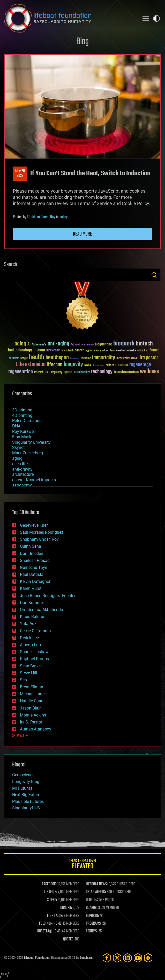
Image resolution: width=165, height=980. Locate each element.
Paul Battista (32, 574)
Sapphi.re (86, 958)
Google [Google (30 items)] (24, 359)
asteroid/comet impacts (34, 480)
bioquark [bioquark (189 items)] (124, 344)
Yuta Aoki (29, 624)
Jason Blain (31, 708)
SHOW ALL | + (20, 736)
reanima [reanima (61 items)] (122, 365)
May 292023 (20, 174)
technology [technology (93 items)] (102, 372)
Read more (82, 234)
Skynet (18, 447)
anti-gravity (22, 469)
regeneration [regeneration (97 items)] (21, 372)
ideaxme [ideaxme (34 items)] (86, 359)
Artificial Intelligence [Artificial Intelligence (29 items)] (82, 345)
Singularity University (31, 442)
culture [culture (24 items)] (105, 351)
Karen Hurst (31, 588)
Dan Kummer (32, 603)
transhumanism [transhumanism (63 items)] (126, 372)
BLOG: (90, 900)
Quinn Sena (31, 546)
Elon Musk (22, 437)
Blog (82, 42)
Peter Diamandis (27, 421)
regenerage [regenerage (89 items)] (140, 365)
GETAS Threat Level (82, 865)
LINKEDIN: (51, 892)
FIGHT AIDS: (55, 916)
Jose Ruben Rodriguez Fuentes (48, 596)
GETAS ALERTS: (96, 892)
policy (63, 217)
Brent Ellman (32, 687)
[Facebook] (107, 958)
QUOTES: (69, 939)
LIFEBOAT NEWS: (97, 884)
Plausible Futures (28, 801)
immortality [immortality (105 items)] (104, 358)
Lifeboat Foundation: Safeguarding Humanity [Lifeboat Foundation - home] (70, 18)
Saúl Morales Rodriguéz (42, 532)
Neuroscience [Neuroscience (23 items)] (99, 366)
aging (17, 458)
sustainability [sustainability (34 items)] (82, 373)
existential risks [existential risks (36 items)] (126, 351)
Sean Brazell (31, 666)
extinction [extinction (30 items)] (143, 351)
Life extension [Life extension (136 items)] (31, 365)
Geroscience (23, 775)
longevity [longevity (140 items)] (73, 365)
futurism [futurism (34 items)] (14, 359)
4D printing (22, 415)
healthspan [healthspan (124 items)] (57, 358)
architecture (23, 474)
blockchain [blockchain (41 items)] (53, 351)
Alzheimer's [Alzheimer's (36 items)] (39, 345)
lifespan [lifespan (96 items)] (55, 365)
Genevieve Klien (34, 525)
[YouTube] (138, 958)
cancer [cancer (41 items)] (79, 351)
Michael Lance (33, 694)
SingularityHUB (26, 808)
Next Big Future (26, 795)
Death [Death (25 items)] (112, 351)
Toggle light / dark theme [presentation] (156, 18)
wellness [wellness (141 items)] (149, 372)
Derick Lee (29, 638)
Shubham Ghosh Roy (41, 217)
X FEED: (52, 900)
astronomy (22, 485)
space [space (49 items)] (68, 372)
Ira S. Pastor (31, 722)
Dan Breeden (32, 553)
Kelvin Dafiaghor (35, 581)
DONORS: (66, 908)
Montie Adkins (33, 715)
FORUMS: (92, 931)
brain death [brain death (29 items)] (67, 351)
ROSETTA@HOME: (49, 931)
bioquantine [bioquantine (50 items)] (103, 344)
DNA (16, 426)
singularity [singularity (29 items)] (57, 372)
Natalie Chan (32, 701)
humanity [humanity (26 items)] (75, 359)
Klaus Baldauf (33, 617)
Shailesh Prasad (35, 560)
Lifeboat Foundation (37, 958)
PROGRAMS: (94, 924)
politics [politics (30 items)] (110, 365)
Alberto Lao (30, 645)
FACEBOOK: (49, 884)
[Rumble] (148, 958)
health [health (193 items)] (37, 357)
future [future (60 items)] (154, 350)
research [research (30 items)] (39, 372)
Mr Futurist (22, 788)
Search (154, 275)
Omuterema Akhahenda (42, 610)
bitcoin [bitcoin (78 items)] (39, 350)
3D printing (22, 410)
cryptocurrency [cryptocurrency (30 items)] (93, 351)
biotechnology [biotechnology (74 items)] (20, 350)
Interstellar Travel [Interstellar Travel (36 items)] (127, 359)
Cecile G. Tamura (35, 631)
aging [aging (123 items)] (20, 344)
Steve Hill (28, 673)
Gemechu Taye (33, 567)
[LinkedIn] (128, 958)
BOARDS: (92, 908)
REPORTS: (92, 916)
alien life (20, 464)
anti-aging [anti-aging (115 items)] (58, 344)
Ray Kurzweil (24, 431)
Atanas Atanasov (36, 729)
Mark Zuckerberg (28, 453)
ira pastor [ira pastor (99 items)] (149, 358)
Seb (23, 680)
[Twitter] (117, 958)
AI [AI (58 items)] (29, 345)
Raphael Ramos (34, 659)
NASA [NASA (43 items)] (88, 365)
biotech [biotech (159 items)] (144, 344)
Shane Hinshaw (34, 652)
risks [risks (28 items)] (47, 372)
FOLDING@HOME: (51, 924)
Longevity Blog (26, 782)
